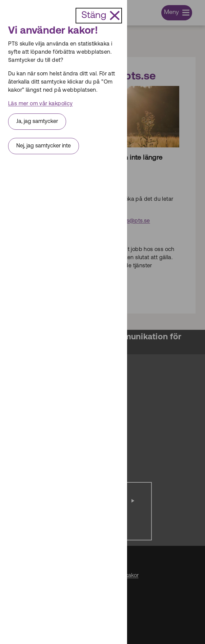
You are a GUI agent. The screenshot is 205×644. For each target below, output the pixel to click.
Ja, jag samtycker (37, 122)
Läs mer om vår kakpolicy (40, 104)
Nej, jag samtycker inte (44, 146)
